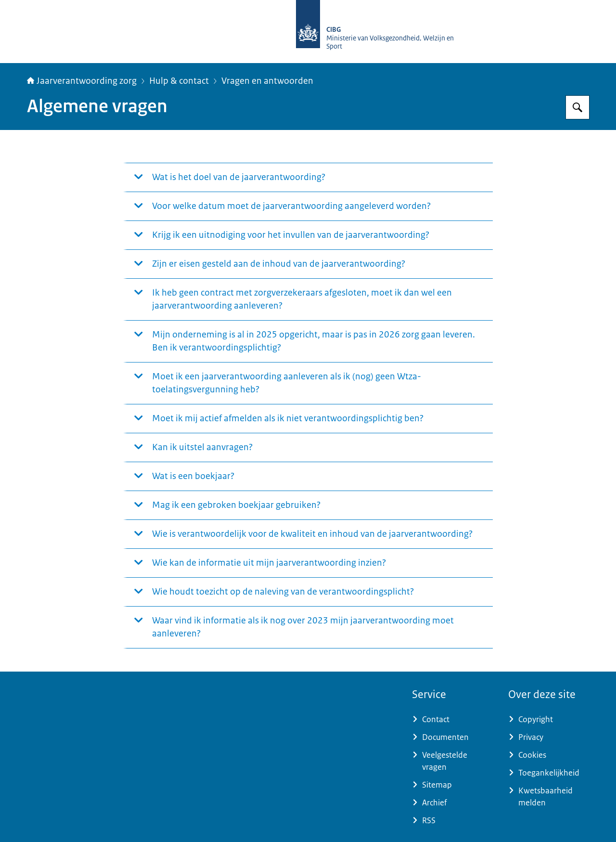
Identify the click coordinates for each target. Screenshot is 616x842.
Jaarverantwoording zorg (82, 81)
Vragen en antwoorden (267, 81)
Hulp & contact (179, 81)
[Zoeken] (577, 107)
